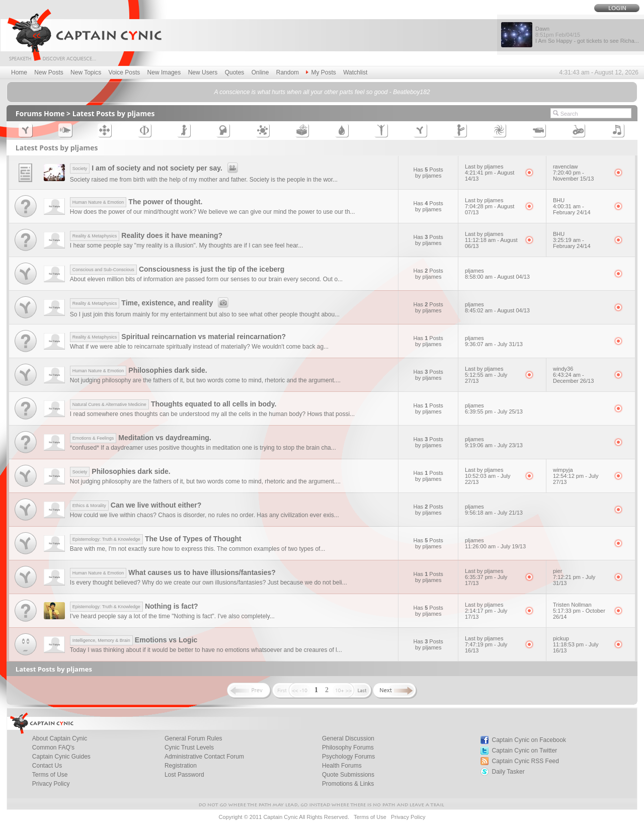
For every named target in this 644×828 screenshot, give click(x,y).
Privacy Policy (51, 784)
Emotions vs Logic (134, 640)
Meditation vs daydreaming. (141, 438)
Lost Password (184, 775)
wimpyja (563, 470)
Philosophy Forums (348, 748)
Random (288, 72)
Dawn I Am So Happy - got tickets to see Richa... (587, 35)
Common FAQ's (53, 748)
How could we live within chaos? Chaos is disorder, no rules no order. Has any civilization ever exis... (205, 515)
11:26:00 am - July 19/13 (495, 546)
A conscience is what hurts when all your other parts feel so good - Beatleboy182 (322, 92)
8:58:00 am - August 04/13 (497, 277)
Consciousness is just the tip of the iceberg (177, 269)
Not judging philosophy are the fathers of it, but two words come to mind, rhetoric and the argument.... (205, 380)
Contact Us (47, 766)
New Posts (49, 72)
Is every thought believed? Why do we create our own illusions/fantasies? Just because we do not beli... (209, 583)
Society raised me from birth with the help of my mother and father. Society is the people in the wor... (204, 180)
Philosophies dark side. (139, 370)
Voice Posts (125, 72)
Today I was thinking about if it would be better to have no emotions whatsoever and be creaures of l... (206, 650)
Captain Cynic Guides (61, 757)
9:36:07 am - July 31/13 (494, 344)
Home (19, 72)
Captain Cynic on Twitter (525, 751)
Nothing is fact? (134, 606)
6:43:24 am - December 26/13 (573, 378)
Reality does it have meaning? (146, 235)
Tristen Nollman (572, 605)
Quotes (235, 72)
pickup (561, 638)
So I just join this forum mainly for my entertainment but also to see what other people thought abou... (205, 314)
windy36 (563, 369)
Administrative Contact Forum (204, 757)
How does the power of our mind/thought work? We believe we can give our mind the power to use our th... (213, 212)
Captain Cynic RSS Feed (526, 761)
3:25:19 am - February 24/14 (572, 243)
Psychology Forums (348, 757)
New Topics (86, 72)
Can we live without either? (136, 505)
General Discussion (348, 738)
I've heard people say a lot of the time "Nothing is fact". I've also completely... (172, 616)
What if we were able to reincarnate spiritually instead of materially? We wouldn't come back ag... (199, 347)
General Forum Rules (193, 738)
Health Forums (342, 766)
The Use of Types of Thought (156, 539)
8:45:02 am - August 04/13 (497, 310)
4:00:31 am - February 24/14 (572, 209)
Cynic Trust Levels (189, 748)
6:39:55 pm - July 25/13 (494, 411)
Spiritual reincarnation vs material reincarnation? (178, 337)
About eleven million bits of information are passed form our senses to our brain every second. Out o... (206, 279)
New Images (164, 72)
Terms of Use (50, 775)
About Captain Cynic (60, 738)
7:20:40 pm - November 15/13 (573, 176)
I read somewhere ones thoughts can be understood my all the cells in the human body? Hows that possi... (212, 414)
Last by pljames (484, 167)
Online (260, 72)
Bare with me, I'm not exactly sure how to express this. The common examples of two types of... (198, 549)
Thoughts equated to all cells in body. (173, 404)
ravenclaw (566, 167)
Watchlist (355, 72)
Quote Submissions (348, 775)
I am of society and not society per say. (155, 168)
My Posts (321, 72)
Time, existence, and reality (151, 303)
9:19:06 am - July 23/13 (494, 445)
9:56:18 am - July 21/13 (494, 513)
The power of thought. (136, 202)
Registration (181, 766)
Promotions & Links (348, 784)
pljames (474, 271)
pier (557, 571)
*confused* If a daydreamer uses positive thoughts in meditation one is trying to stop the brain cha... (203, 448)
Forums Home (40, 113)
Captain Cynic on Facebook (529, 740)
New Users (203, 72)
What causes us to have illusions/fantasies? (173, 572)
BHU (559, 200)
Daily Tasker (508, 772)
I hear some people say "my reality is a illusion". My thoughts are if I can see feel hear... (186, 245)
